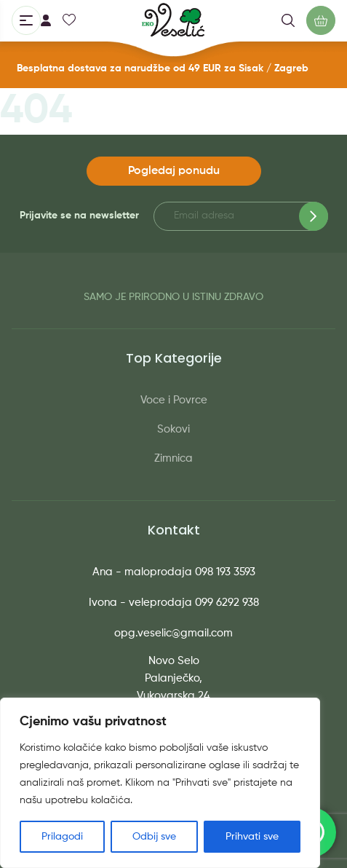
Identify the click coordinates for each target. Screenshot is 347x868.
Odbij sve (154, 837)
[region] (160, 783)
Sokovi (173, 429)
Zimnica (173, 458)
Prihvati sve (252, 837)
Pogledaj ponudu (174, 171)
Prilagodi (62, 837)
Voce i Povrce (174, 400)
